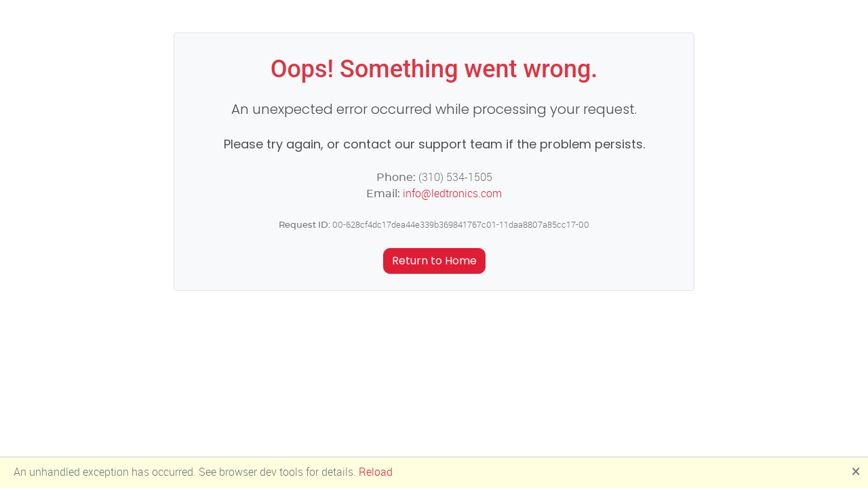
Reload (376, 472)
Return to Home (434, 261)
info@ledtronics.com (452, 194)
